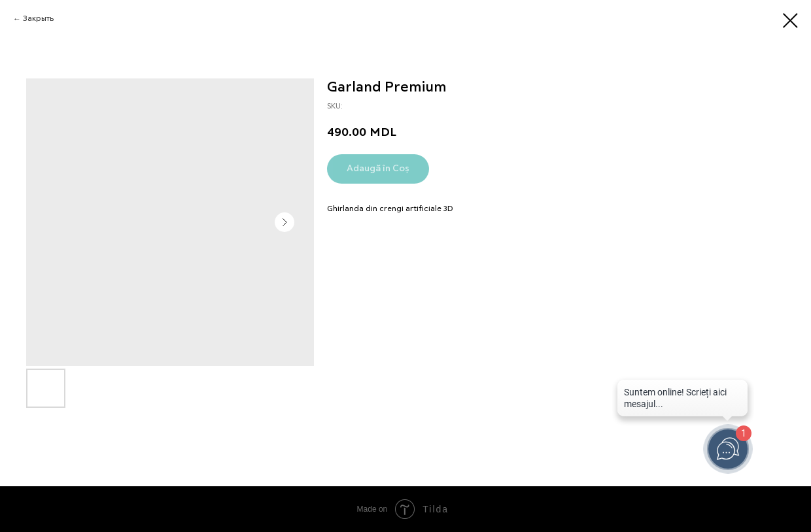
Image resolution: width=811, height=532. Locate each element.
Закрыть (39, 19)
